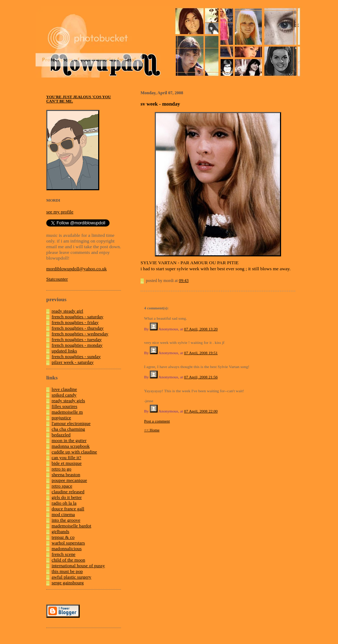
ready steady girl (67, 311)
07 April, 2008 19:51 (201, 353)
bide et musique (67, 463)
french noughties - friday (75, 322)
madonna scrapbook (71, 446)
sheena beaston (66, 475)
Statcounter (57, 279)
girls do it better (67, 497)
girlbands (60, 531)
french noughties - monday (77, 345)
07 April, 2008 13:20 (201, 329)
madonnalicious (67, 549)
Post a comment (157, 421)
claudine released (68, 492)
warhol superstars (68, 543)
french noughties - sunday (76, 356)
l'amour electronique (71, 423)
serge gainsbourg (68, 583)
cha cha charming (68, 429)
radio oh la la (64, 503)
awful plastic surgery (72, 577)
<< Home (152, 430)
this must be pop (67, 571)
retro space (62, 486)
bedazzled (61, 435)
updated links (64, 351)
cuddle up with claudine (74, 452)
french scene (64, 554)
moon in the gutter (69, 440)
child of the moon (68, 560)
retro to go (62, 469)
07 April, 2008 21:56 (201, 377)
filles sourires (64, 406)
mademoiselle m (67, 412)
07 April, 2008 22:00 (201, 411)
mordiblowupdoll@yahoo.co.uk (76, 269)
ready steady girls (68, 401)
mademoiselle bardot (71, 526)
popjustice (61, 418)
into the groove (66, 520)
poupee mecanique (69, 480)
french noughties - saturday (77, 317)
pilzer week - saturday (73, 362)
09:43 (184, 281)
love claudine (64, 389)
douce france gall (68, 509)
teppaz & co (63, 537)
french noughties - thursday (78, 328)
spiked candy (64, 395)
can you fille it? (66, 457)
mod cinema (63, 514)
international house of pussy (78, 566)
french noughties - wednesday (80, 334)
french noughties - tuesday (77, 339)
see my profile (60, 212)
